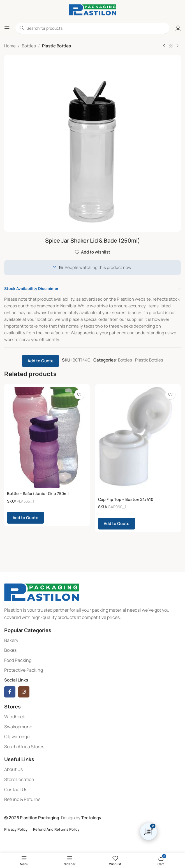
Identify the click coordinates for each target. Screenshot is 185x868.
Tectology (91, 818)
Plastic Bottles (56, 46)
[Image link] (41, 592)
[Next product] (177, 46)
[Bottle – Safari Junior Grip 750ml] (47, 437)
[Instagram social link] (24, 692)
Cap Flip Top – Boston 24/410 (126, 499)
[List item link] (92, 641)
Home (10, 46)
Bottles (29, 46)
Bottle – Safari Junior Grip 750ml (39, 493)
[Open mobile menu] (7, 28)
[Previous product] (164, 46)
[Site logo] (93, 9)
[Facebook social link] (10, 692)
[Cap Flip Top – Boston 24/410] (138, 440)
